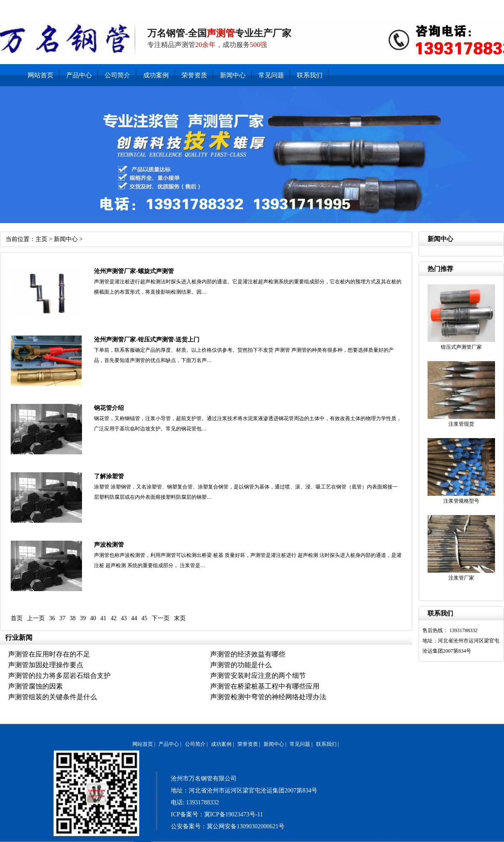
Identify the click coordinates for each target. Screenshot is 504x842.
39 (83, 618)
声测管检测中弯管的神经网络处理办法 (268, 697)
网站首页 (41, 75)
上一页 (36, 618)
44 (134, 618)
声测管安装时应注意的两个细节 (258, 676)
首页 (17, 618)
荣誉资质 (194, 75)
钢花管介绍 (109, 408)
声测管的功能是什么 (241, 665)
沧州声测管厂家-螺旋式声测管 (134, 271)
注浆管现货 (461, 424)
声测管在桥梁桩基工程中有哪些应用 (265, 686)
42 (114, 618)
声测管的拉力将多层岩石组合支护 (59, 676)
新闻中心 (423, 6)
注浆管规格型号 (461, 501)
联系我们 (400, 6)
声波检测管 (109, 545)
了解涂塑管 (109, 476)
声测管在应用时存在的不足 (49, 654)
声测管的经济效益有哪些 (248, 654)
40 (93, 618)
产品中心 (448, 6)
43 (124, 618)
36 (52, 618)
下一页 (161, 618)
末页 (180, 618)
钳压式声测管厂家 (461, 347)
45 (144, 618)
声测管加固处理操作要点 (46, 665)
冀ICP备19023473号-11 (234, 814)
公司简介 (472, 6)
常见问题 (271, 75)
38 (73, 618)
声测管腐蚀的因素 (35, 686)
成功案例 (156, 75)
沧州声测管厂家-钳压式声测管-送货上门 (147, 340)
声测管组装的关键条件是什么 (53, 697)
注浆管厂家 (461, 578)
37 (62, 618)
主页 (41, 239)
